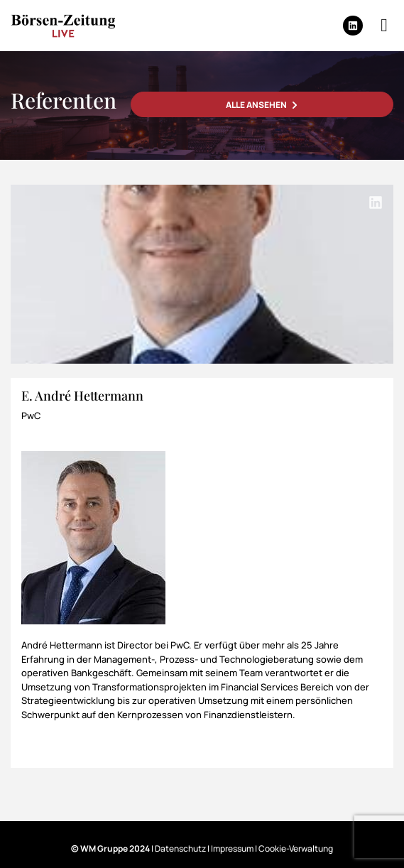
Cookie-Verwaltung (296, 848)
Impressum (232, 848)
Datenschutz (180, 848)
